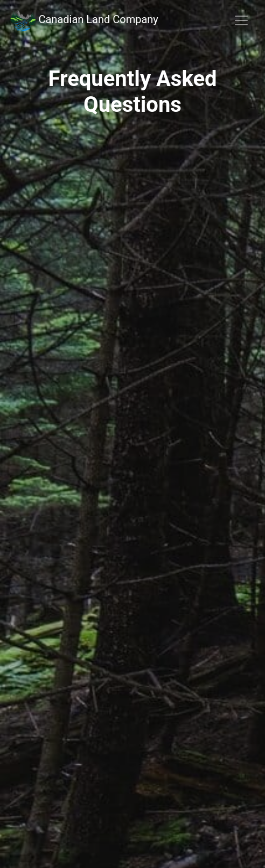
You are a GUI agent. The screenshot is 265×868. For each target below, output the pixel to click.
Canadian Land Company (83, 20)
